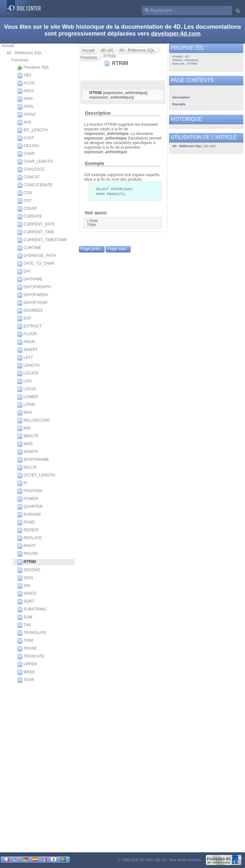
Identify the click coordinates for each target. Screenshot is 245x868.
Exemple (94, 163)
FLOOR (27, 334)
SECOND (29, 570)
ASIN (25, 99)
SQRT (26, 602)
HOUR (26, 342)
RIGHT (26, 546)
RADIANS (29, 515)
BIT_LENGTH (32, 130)
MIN (24, 428)
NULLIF (27, 468)
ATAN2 (26, 115)
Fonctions (20, 60)
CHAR (26, 154)
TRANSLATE (32, 633)
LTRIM (26, 405)
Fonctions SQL (33, 68)
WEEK (26, 672)
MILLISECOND (34, 421)
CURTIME (29, 248)
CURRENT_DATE (36, 225)
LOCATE (28, 374)
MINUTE (28, 436)
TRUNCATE (31, 657)
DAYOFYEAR (32, 303)
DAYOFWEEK (33, 295)
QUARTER (30, 507)
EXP (24, 319)
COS (25, 193)
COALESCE (31, 170)
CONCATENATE (35, 185)
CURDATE (30, 217)
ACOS (26, 83)
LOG (24, 381)
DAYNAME (30, 279)
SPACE (27, 594)
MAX (25, 413)
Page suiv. (117, 249)
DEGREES (30, 311)
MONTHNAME (33, 460)
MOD (25, 444)
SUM (25, 617)
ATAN (25, 107)
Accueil (8, 46)
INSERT (28, 350)
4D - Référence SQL (24, 53)
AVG (24, 123)
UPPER (27, 664)
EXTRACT (30, 326)
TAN (24, 625)
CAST (26, 138)
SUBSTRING (32, 609)
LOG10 (27, 389)
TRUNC (27, 649)
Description (98, 113)
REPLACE (30, 538)
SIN (24, 586)
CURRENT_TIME (36, 232)
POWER (28, 499)
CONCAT (29, 177)
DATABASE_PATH (37, 256)
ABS (24, 75)
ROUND (28, 554)
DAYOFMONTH (34, 287)
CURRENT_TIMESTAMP (42, 240)
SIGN (25, 578)
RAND (26, 523)
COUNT (27, 209)
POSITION (30, 491)
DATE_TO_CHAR (36, 264)
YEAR (26, 680)
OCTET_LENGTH (36, 476)
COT (24, 201)
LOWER (28, 397)
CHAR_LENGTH (35, 162)
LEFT (25, 358)
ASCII (25, 91)
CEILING (28, 146)
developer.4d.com (176, 34)
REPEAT (28, 530)
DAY (24, 272)
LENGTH (28, 366)
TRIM (25, 641)
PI (22, 483)
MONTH (28, 452)
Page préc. (91, 249)
